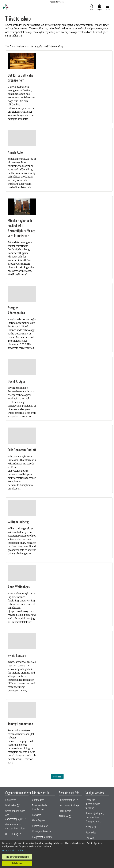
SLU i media (65, 811)
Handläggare (39, 820)
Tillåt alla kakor (17, 863)
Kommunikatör (40, 826)
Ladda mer (57, 776)
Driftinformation (67, 800)
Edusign (90, 838)
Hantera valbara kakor (13, 851)
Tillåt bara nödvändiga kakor (17, 857)
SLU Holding (12, 834)
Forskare (37, 815)
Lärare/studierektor (42, 831)
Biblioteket (11, 805)
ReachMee (91, 832)
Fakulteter (10, 800)
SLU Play (63, 816)
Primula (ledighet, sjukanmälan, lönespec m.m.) (95, 817)
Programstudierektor (43, 837)
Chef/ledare (38, 800)
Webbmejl (91, 827)
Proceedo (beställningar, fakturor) (93, 804)
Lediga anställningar (69, 805)
